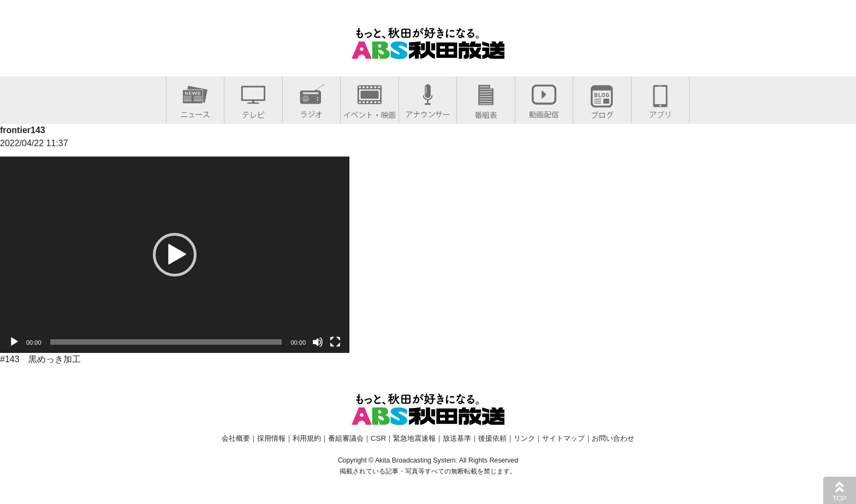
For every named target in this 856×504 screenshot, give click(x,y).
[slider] (166, 342)
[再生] (14, 342)
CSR (378, 438)
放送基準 (457, 438)
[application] (175, 255)
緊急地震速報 (414, 438)
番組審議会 (346, 438)
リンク (524, 438)
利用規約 (307, 438)
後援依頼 (492, 438)
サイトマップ (563, 438)
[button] (175, 255)
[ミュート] (318, 342)
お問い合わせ (613, 438)
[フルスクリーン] (335, 342)
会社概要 (236, 438)
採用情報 (271, 438)
